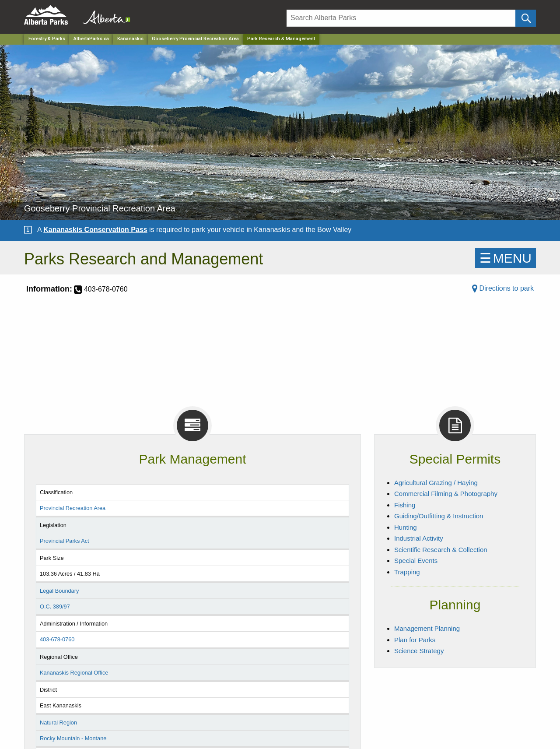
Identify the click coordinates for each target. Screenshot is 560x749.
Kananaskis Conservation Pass (95, 230)
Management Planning (427, 628)
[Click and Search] (526, 18)
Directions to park (503, 288)
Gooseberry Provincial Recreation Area (195, 39)
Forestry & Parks (47, 39)
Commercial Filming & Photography (446, 494)
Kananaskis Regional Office (74, 673)
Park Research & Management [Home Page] (281, 39)
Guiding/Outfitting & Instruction (439, 516)
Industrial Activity (419, 538)
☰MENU (506, 258)
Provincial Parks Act (65, 541)
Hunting (406, 527)
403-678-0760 (57, 639)
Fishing (405, 505)
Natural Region (58, 723)
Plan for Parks (415, 640)
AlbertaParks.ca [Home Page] (91, 39)
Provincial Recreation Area (73, 508)
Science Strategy (419, 651)
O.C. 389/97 (55, 607)
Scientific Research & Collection (441, 550)
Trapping (407, 572)
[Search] (401, 18)
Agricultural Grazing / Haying (436, 483)
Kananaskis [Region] (130, 39)
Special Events (416, 561)
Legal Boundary (59, 591)
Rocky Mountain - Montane (73, 738)
